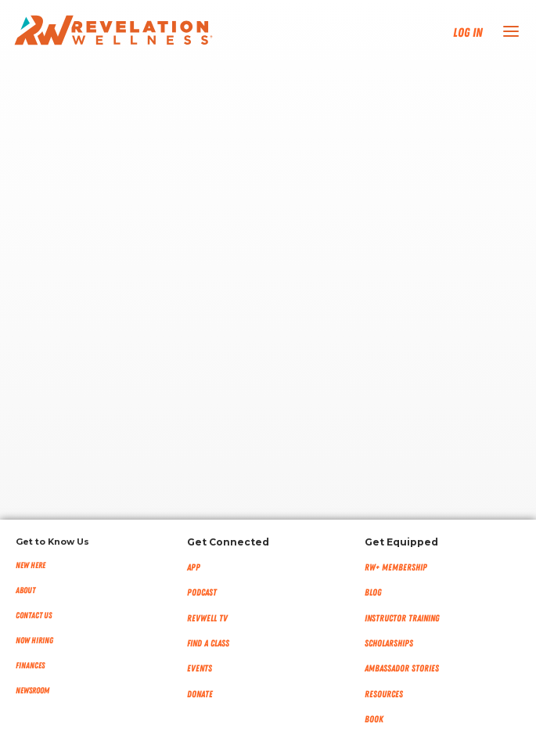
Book (374, 719)
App (194, 567)
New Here (31, 565)
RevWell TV (207, 618)
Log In (468, 33)
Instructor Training (402, 618)
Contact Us (34, 616)
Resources (384, 694)
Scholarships (389, 643)
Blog (373, 592)
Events (200, 668)
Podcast (202, 592)
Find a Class (208, 643)
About (25, 590)
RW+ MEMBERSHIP (396, 567)
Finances (30, 666)
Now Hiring (34, 641)
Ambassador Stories (402, 668)
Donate (200, 694)
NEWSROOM (32, 691)
